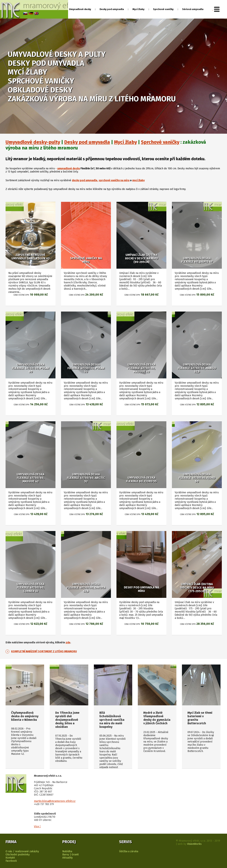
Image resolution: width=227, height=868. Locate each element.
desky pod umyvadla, (85, 180)
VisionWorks (194, 844)
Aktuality (68, 858)
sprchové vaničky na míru (114, 180)
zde (68, 643)
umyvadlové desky (69, 168)
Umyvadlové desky (80, 9)
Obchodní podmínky (18, 855)
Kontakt (10, 858)
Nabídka (67, 851)
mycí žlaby (138, 180)
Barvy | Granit (70, 855)
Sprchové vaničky (160, 142)
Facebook (11, 861)
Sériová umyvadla (193, 9)
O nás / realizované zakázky (22, 851)
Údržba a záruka (129, 851)
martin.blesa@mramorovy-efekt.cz (55, 801)
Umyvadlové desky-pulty (33, 142)
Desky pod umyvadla (87, 142)
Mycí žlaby (125, 142)
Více (37, 827)
